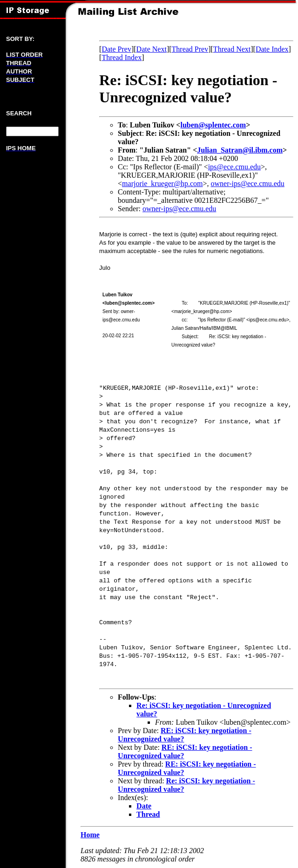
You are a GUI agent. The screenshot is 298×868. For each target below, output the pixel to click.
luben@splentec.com (213, 125)
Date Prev (116, 49)
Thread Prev (190, 49)
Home (90, 835)
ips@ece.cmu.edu (234, 167)
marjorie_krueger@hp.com (162, 184)
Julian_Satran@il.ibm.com (240, 150)
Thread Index (122, 57)
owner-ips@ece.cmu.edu (247, 184)
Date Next (152, 49)
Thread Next (232, 49)
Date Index (272, 49)
